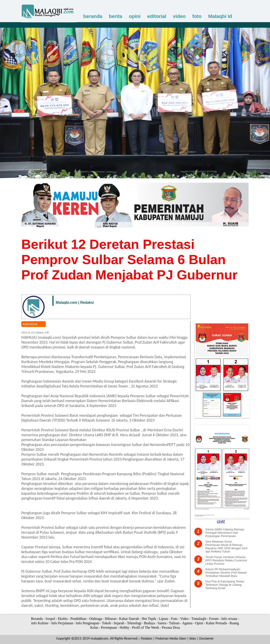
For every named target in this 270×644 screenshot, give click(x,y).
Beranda (37, 619)
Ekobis (63, 619)
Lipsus (164, 619)
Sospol (50, 619)
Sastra (162, 623)
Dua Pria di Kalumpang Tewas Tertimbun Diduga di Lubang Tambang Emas (225, 585)
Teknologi (134, 623)
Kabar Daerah (129, 619)
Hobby (125, 627)
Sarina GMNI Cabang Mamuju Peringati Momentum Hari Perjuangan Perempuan (225, 533)
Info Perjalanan (62, 623)
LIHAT (221, 521)
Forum (214, 619)
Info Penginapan (87, 623)
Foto (174, 619)
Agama (187, 623)
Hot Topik (149, 619)
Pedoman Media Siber (171, 638)
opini (135, 16)
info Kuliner (40, 623)
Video (184, 619)
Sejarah (119, 623)
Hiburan (111, 619)
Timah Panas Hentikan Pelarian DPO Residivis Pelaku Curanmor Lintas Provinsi (226, 560)
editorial (157, 16)
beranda (93, 16)
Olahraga (96, 619)
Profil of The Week (145, 627)
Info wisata (229, 619)
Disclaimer (206, 638)
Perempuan (109, 627)
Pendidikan (78, 619)
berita (116, 16)
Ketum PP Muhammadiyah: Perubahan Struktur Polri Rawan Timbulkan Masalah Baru (226, 573)
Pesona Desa (171, 627)
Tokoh (106, 623)
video (179, 16)
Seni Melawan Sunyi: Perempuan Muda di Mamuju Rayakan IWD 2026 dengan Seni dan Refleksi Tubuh (226, 547)
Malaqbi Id (220, 16)
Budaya (149, 623)
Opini (199, 623)
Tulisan (174, 623)
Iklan (193, 638)
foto (197, 16)
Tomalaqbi (199, 619)
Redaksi (147, 638)
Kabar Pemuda (216, 623)
